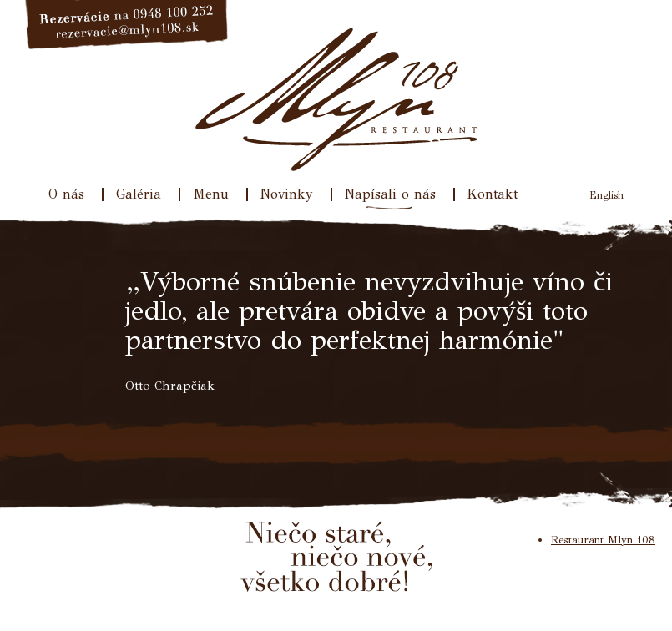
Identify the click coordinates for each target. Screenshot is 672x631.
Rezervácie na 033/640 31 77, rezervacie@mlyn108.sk (127, 25)
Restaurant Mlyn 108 (603, 540)
